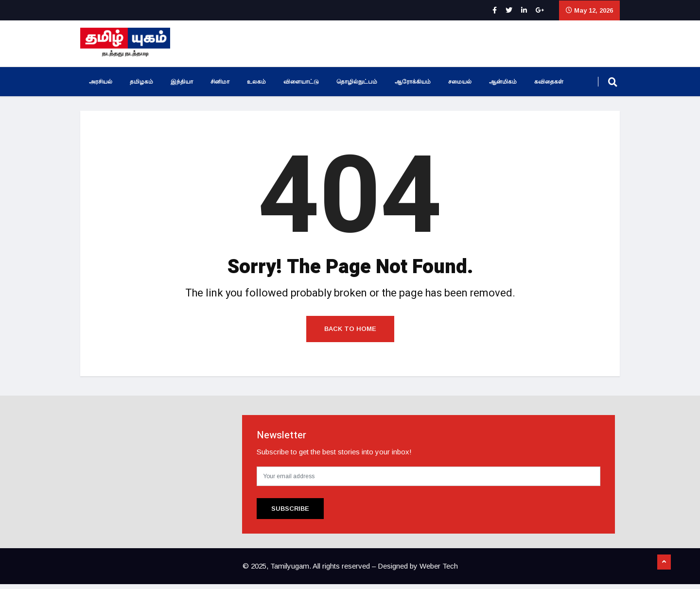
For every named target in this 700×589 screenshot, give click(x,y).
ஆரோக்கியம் (413, 82)
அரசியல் (101, 82)
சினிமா (220, 82)
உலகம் (256, 82)
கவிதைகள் (549, 82)
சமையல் (460, 82)
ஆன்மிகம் (503, 82)
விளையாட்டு (301, 82)
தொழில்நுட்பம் (357, 82)
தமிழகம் (141, 82)
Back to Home (350, 334)
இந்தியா (182, 82)
